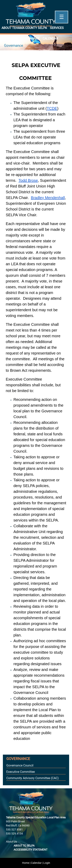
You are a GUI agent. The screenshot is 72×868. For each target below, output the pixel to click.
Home (26, 863)
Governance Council (20, 765)
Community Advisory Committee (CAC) (33, 778)
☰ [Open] (62, 17)
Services (57, 28)
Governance (30, 39)
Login (47, 863)
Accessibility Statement (31, 850)
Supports (9, 39)
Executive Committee (21, 772)
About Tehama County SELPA (24, 28)
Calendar (50, 39)
